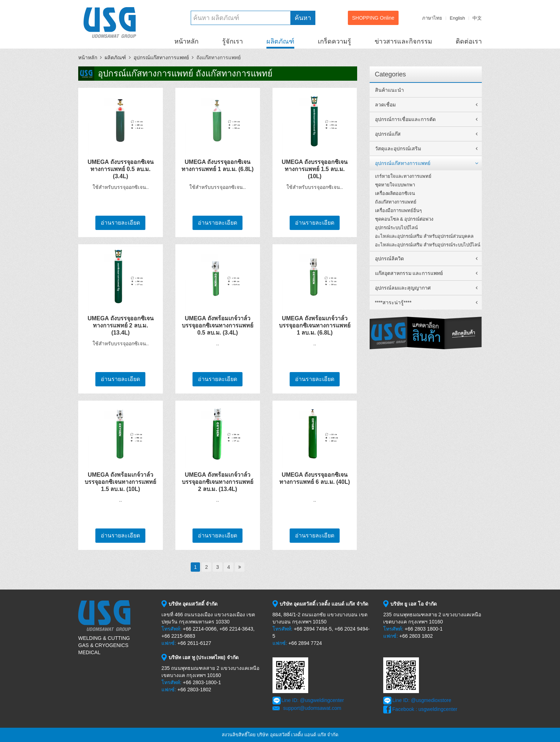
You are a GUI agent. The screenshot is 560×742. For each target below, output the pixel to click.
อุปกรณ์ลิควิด (389, 259)
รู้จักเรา (232, 41)
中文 (477, 18)
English (457, 18)
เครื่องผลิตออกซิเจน (395, 193)
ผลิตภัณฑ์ (280, 41)
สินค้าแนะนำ (389, 90)
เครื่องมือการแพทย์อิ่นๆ (398, 210)
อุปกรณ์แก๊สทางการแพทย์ (161, 57)
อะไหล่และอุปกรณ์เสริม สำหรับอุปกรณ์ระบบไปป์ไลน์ (428, 245)
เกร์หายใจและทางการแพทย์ (403, 176)
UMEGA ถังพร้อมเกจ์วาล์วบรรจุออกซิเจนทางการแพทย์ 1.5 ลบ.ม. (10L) (120, 482)
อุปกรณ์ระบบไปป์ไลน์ (396, 228)
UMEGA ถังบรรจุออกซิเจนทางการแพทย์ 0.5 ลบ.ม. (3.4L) (120, 169)
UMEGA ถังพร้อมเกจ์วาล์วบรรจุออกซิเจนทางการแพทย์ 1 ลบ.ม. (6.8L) (315, 325)
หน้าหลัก (186, 41)
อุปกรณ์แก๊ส (388, 134)
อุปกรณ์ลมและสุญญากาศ (403, 288)
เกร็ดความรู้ (334, 41)
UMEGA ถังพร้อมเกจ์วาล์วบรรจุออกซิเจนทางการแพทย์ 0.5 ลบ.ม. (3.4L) (217, 325)
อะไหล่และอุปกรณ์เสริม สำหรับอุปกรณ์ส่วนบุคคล (424, 236)
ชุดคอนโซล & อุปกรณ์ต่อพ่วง (404, 219)
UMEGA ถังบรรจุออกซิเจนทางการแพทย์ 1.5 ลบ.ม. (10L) (315, 169)
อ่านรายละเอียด (120, 223)
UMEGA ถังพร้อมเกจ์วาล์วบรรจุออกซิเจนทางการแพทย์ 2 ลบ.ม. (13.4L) (217, 482)
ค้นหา (303, 18)
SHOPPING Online (373, 18)
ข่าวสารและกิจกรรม (403, 41)
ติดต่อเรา (469, 41)
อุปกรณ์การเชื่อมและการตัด (405, 119)
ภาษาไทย (432, 18)
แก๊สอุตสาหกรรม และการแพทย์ (409, 273)
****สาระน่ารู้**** (393, 302)
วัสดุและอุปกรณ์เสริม (398, 149)
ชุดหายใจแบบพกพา (395, 185)
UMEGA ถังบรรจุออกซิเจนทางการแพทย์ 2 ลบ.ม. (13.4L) (120, 325)
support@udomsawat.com (312, 708)
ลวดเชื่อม (385, 105)
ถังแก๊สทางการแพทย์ (396, 202)
